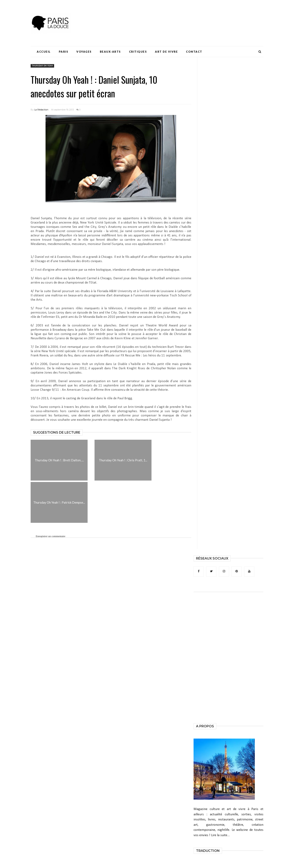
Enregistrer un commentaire (51, 536)
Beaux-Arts (110, 52)
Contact (194, 52)
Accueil (44, 52)
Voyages (84, 52)
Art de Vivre (166, 52)
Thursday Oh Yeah (42, 66)
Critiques (138, 52)
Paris (64, 52)
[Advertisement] (189, 15)
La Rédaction (41, 110)
